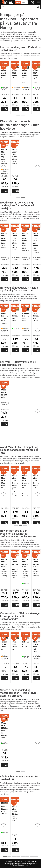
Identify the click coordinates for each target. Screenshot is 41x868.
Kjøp (17, 109)
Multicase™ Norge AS (20, 866)
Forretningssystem (10, 864)
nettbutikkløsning (25, 864)
